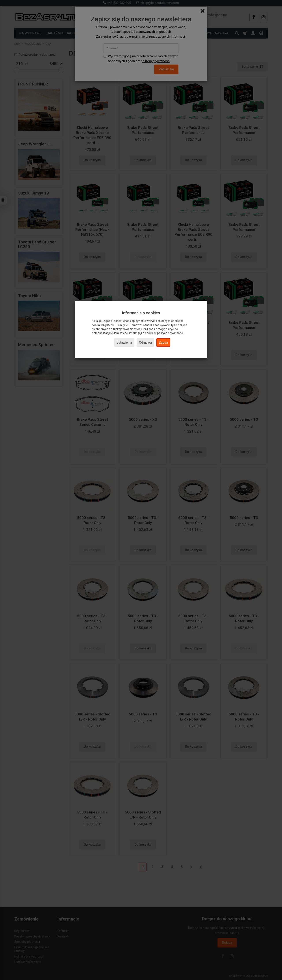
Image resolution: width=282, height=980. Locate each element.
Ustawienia (124, 343)
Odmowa (145, 343)
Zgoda (163, 343)
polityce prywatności (170, 333)
